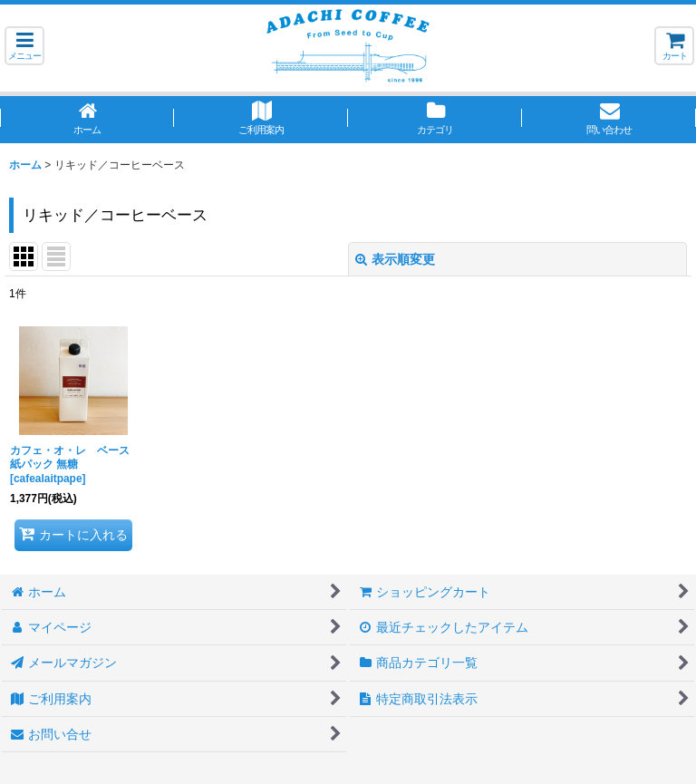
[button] (24, 46)
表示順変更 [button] (395, 259)
